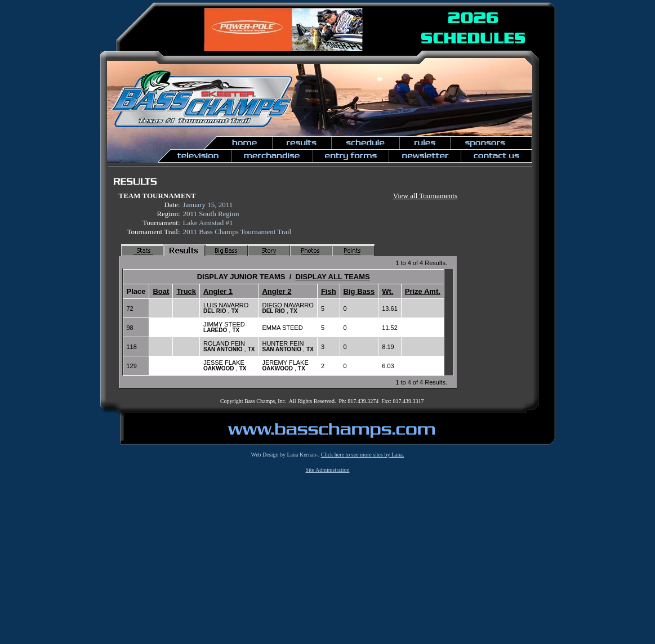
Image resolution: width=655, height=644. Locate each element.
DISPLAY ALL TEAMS (333, 277)
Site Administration (327, 470)
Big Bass (359, 291)
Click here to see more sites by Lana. (363, 455)
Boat (161, 291)
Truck (186, 291)
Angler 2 (277, 291)
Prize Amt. (423, 291)
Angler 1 (218, 291)
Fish (329, 291)
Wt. (387, 291)
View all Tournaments (425, 196)
